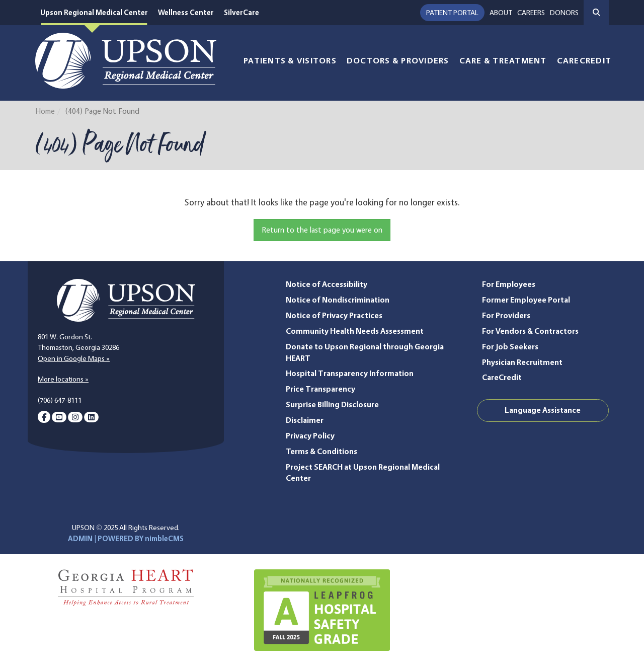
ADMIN (80, 539)
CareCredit (584, 60)
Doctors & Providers (398, 60)
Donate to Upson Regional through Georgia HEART (365, 352)
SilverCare (242, 13)
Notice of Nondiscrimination (338, 300)
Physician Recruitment (522, 362)
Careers (531, 13)
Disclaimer (305, 420)
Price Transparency (320, 389)
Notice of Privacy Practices (334, 315)
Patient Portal (452, 13)
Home (45, 111)
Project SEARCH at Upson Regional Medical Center (363, 473)
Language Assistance (543, 410)
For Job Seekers (510, 347)
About (501, 13)
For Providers (506, 315)
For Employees (509, 284)
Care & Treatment (503, 60)
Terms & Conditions (321, 451)
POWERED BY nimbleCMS (141, 539)
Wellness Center (186, 13)
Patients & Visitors (290, 60)
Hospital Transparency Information (350, 373)
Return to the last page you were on (322, 230)
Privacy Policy (310, 436)
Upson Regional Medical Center (94, 13)
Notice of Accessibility (327, 284)
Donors (564, 13)
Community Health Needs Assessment (355, 331)
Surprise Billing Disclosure (332, 404)
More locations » (63, 379)
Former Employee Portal (526, 300)
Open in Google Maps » (74, 358)
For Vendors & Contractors (530, 331)
